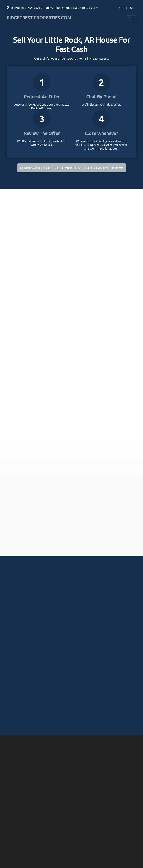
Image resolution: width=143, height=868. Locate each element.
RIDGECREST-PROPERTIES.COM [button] (39, 18)
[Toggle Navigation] (131, 19)
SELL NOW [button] (126, 7)
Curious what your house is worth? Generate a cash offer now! (72, 168)
